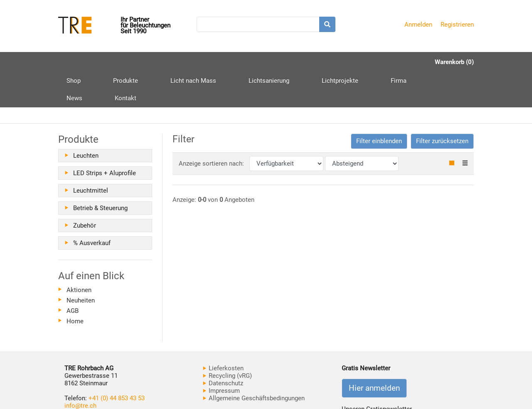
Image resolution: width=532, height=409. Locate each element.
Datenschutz (223, 348)
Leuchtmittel (91, 155)
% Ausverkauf (92, 208)
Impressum (221, 355)
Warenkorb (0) (454, 62)
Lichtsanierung (222, 62)
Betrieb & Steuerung (100, 173)
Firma (320, 62)
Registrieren (457, 25)
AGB (73, 275)
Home (75, 286)
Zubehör (85, 190)
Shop (74, 62)
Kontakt (387, 62)
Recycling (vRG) (227, 340)
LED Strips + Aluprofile (105, 138)
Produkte (110, 65)
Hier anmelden (374, 353)
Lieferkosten (223, 333)
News (352, 62)
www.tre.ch (80, 378)
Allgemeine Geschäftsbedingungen (254, 363)
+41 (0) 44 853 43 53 (117, 363)
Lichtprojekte (277, 62)
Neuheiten (81, 265)
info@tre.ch (80, 370)
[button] (379, 106)
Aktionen (79, 255)
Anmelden (418, 25)
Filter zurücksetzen (442, 106)
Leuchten (86, 120)
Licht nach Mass (162, 62)
